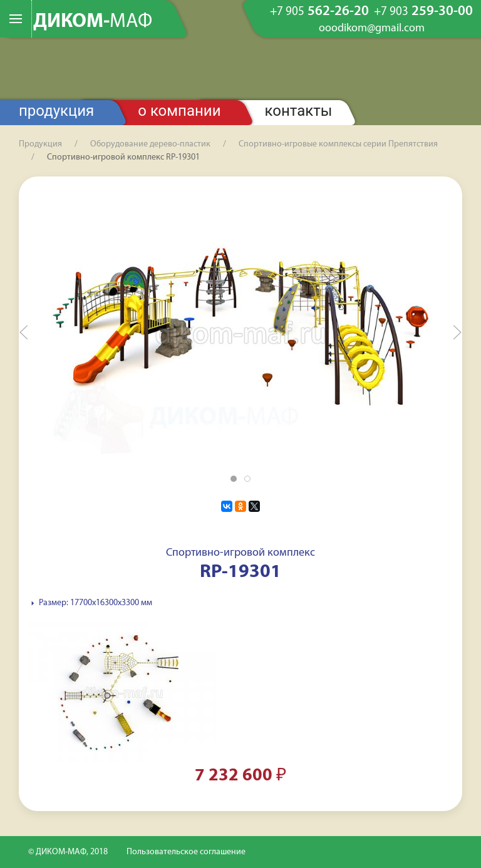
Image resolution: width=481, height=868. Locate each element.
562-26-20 (319, 12)
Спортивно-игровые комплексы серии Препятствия (338, 144)
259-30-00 (423, 12)
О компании (179, 111)
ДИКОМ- (93, 22)
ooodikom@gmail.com (372, 29)
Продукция (56, 111)
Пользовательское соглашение (186, 852)
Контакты (299, 111)
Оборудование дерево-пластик (150, 144)
